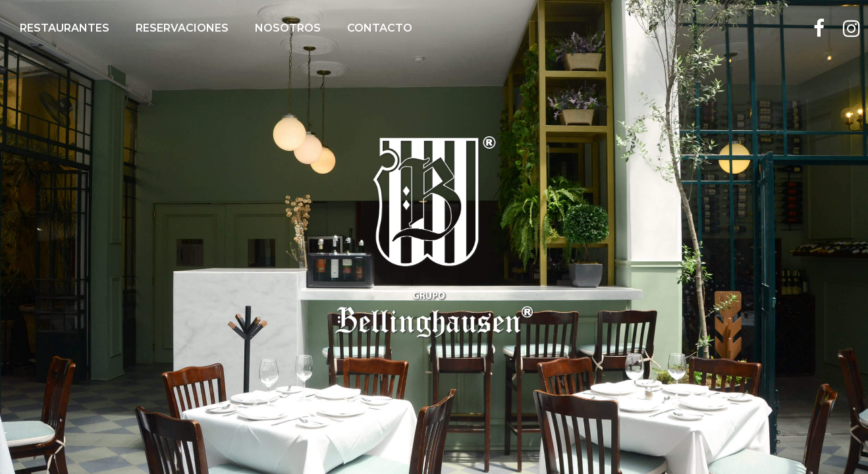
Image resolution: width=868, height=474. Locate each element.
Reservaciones (182, 28)
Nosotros (288, 28)
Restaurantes (65, 28)
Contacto (380, 28)
